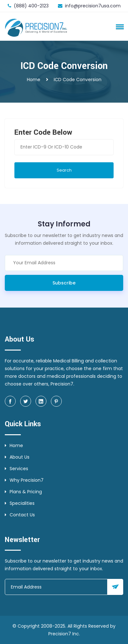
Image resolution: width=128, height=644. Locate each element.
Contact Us (20, 515)
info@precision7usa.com (93, 6)
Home (34, 80)
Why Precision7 (24, 480)
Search (64, 170)
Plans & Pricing (23, 492)
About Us (17, 457)
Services (16, 469)
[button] (119, 27)
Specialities (20, 503)
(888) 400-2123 (31, 6)
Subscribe (64, 283)
